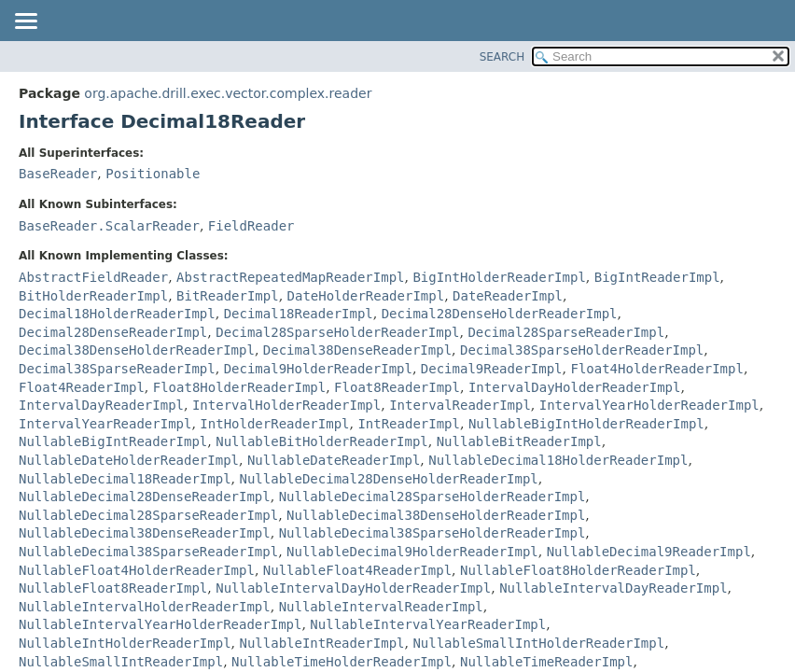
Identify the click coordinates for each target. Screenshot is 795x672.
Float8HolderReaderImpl (239, 387)
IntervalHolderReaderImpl (286, 405)
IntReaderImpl (409, 424)
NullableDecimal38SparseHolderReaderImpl (432, 533)
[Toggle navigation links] (25, 22)
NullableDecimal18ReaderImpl (125, 479)
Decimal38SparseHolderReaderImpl (582, 350)
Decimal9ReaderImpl (492, 369)
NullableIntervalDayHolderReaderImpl (353, 588)
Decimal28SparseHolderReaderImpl (337, 332)
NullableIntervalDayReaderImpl (613, 588)
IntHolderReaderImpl (274, 424)
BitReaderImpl (228, 296)
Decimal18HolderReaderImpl (117, 314)
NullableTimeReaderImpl (546, 662)
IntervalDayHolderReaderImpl (575, 387)
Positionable (153, 174)
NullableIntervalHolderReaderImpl (145, 607)
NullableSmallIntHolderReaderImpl (538, 643)
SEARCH (502, 57)
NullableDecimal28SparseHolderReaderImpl (432, 497)
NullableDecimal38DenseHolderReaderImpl (436, 515)
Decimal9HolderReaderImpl (318, 369)
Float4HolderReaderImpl (656, 369)
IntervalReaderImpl (460, 405)
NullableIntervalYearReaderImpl (428, 624)
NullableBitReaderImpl (519, 441)
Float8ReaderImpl (397, 387)
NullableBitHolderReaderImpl (322, 441)
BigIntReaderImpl (657, 277)
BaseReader (58, 174)
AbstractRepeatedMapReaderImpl (290, 277)
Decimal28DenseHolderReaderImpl (500, 314)
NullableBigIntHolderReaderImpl (586, 424)
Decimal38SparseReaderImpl (117, 369)
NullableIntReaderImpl (321, 643)
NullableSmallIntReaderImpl (121, 662)
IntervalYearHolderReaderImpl (649, 405)
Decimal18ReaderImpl (299, 314)
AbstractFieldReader (93, 277)
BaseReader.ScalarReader (109, 226)
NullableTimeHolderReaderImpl (342, 662)
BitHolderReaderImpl (93, 296)
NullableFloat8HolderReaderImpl (578, 570)
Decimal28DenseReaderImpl (113, 332)
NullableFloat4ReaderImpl (357, 570)
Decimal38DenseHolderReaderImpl (137, 350)
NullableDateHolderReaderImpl (129, 460)
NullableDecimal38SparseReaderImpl (148, 552)
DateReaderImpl (508, 296)
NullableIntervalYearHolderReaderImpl (160, 624)
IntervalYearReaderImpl (105, 424)
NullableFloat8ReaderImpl (113, 588)
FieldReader (251, 226)
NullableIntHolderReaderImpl (125, 643)
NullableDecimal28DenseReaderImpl (145, 497)
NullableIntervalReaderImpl (381, 607)
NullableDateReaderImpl (334, 460)
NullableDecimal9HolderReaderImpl (412, 552)
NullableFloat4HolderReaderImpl (137, 570)
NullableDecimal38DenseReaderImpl (145, 533)
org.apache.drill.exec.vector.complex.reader (228, 93)
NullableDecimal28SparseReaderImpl (148, 515)
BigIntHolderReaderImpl (499, 277)
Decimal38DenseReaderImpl (357, 350)
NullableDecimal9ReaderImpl (649, 552)
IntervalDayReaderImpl (101, 405)
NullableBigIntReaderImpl (113, 441)
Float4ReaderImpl (82, 387)
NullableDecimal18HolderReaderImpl (558, 460)
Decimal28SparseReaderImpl (566, 332)
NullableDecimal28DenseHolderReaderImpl (388, 479)
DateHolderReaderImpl (366, 296)
